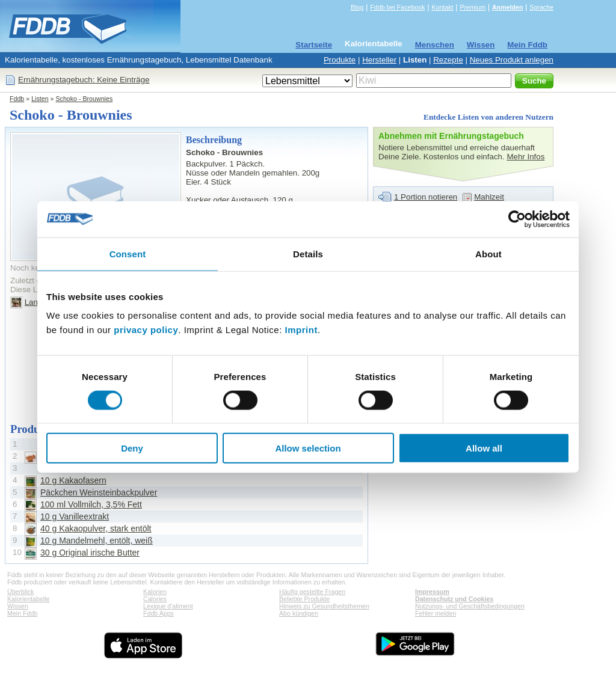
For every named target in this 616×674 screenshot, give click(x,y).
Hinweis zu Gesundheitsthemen (324, 606)
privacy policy (146, 330)
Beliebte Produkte (304, 599)
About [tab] (488, 253)
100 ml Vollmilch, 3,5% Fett (91, 504)
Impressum (432, 592)
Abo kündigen (299, 613)
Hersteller (379, 60)
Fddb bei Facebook (397, 7)
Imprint (301, 330)
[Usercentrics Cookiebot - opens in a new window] (517, 219)
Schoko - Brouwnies (84, 99)
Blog (357, 7)
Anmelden (508, 7)
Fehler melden (436, 613)
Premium (473, 7)
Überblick (20, 592)
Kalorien (155, 592)
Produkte (340, 60)
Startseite (314, 45)
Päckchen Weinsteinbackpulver (99, 492)
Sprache (541, 7)
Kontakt (442, 7)
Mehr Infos (525, 157)
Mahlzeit (489, 197)
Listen (415, 60)
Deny (132, 448)
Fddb (17, 99)
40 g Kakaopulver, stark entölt (96, 528)
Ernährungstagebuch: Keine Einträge (84, 80)
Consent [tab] (128, 253)
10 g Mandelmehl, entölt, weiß (97, 541)
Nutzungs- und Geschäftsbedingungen (470, 606)
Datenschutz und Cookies (454, 599)
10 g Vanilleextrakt (75, 516)
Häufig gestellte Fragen (312, 592)
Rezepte (448, 60)
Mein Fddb (527, 45)
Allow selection (308, 448)
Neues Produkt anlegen (512, 60)
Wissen (481, 45)
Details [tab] (308, 253)
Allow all (484, 448)
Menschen (435, 45)
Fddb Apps (159, 613)
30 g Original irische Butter (90, 553)
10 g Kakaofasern (73, 480)
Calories (155, 599)
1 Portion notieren (426, 197)
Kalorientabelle (374, 44)
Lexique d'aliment (168, 606)
